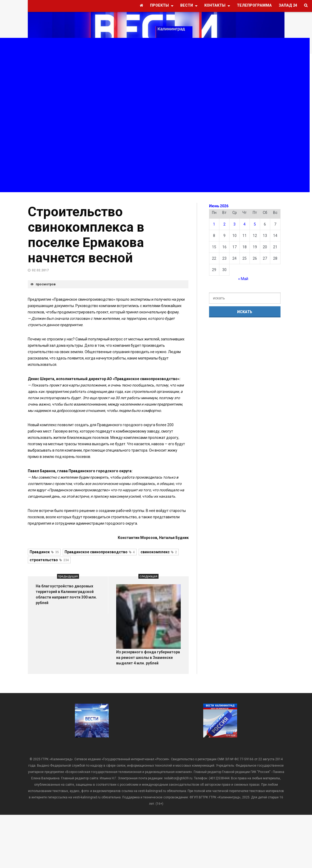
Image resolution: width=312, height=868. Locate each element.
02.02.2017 (40, 270)
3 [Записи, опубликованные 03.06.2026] (234, 224)
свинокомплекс (159, 552)
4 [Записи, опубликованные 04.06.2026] (245, 224)
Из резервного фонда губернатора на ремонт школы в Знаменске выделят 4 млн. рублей (148, 658)
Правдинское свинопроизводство (100, 552)
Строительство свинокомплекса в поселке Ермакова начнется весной (86, 235)
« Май (243, 279)
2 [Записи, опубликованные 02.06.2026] (224, 224)
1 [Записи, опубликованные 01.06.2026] (214, 224)
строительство (49, 560)
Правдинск (44, 552)
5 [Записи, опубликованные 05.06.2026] (255, 224)
